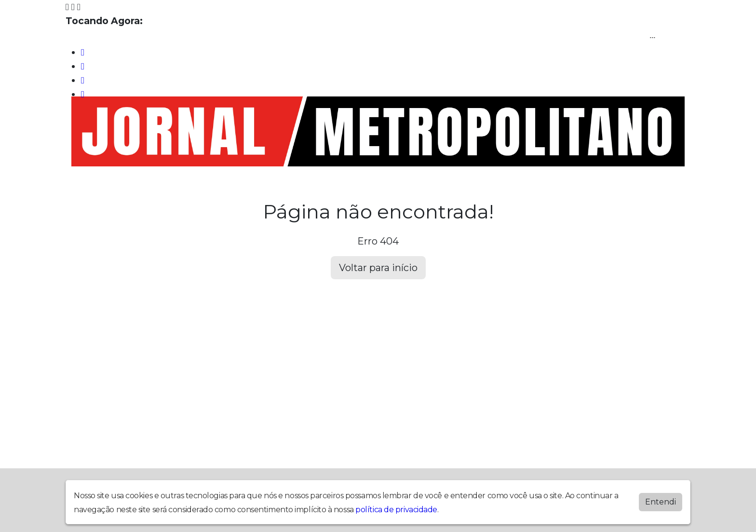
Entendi (661, 502)
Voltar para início (378, 268)
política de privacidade (396, 510)
